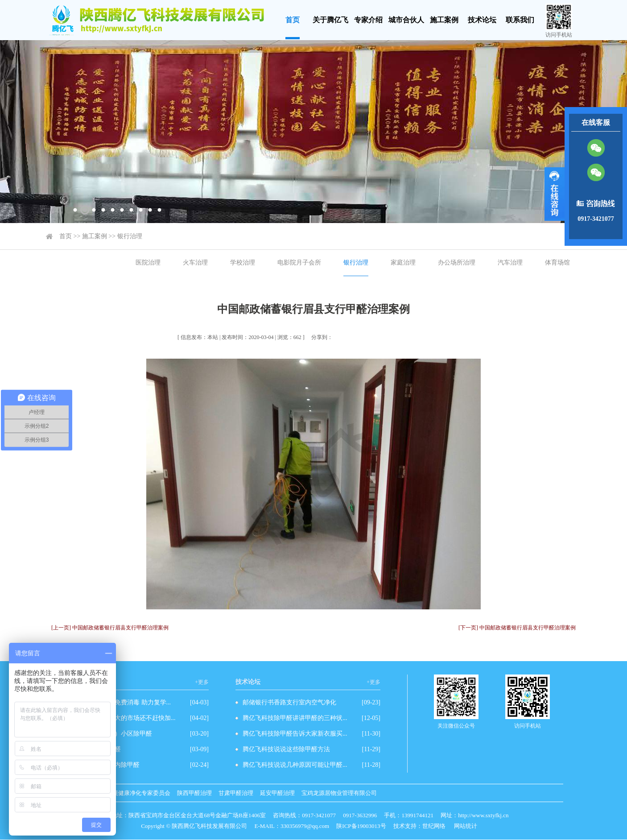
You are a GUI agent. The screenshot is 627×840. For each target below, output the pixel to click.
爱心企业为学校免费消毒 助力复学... (121, 702)
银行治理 (130, 236)
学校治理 (243, 263)
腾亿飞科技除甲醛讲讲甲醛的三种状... (295, 718)
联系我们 (520, 20)
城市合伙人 (406, 20)
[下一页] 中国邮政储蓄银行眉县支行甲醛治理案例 (517, 628)
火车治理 (195, 263)
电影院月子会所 (299, 263)
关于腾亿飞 (330, 20)
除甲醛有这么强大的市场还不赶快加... (123, 718)
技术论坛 (482, 20)
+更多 (202, 682)
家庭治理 (403, 263)
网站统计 (466, 826)
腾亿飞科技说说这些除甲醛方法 (286, 749)
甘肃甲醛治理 (236, 793)
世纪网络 (434, 826)
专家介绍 (368, 20)
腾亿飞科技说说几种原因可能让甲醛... (295, 765)
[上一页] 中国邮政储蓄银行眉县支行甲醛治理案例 (110, 628)
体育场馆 (557, 263)
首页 (293, 20)
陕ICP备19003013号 (361, 826)
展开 (555, 194)
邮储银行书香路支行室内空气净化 (289, 702)
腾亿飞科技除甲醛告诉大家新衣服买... (295, 734)
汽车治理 (510, 263)
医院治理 (148, 263)
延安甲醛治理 (277, 793)
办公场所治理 (457, 263)
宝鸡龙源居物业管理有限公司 (339, 793)
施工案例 (444, 20)
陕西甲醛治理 (194, 793)
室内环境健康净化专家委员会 (133, 793)
